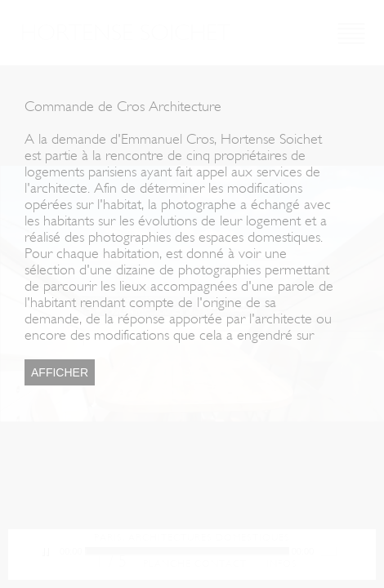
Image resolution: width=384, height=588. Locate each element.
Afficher (60, 372)
